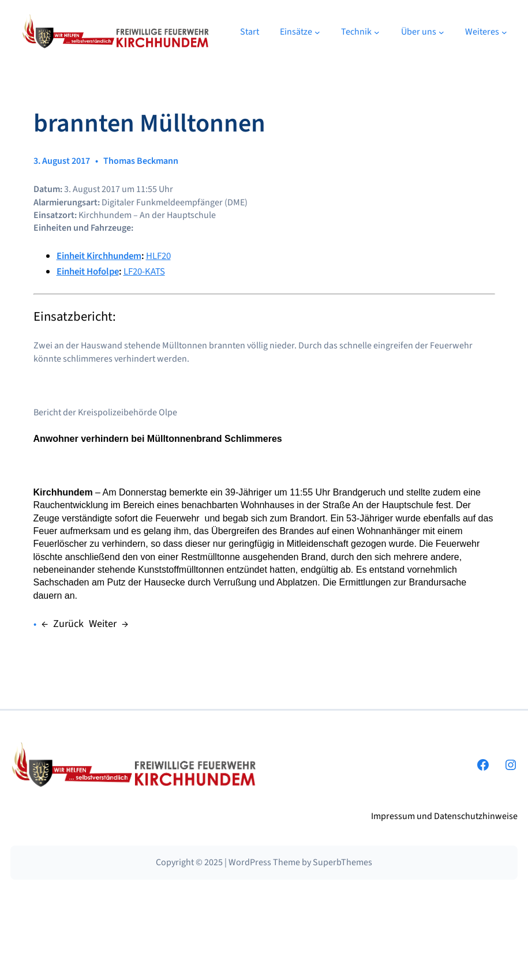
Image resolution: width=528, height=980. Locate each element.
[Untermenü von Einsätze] (317, 32)
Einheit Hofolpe (88, 272)
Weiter (103, 624)
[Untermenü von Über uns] (441, 32)
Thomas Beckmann (141, 161)
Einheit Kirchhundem (99, 256)
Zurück (68, 624)
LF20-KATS (144, 272)
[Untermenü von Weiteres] (504, 32)
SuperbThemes (342, 862)
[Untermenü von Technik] (377, 32)
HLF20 (158, 256)
